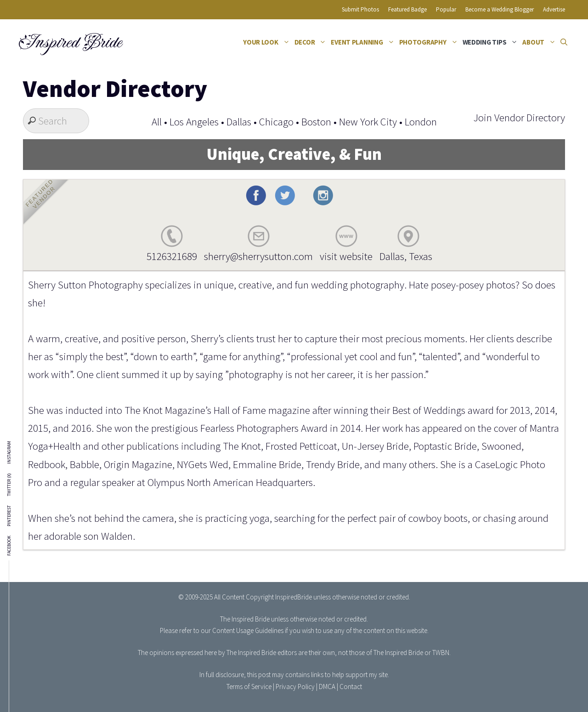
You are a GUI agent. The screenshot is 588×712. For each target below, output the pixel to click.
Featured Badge (407, 9)
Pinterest (9, 516)
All (157, 121)
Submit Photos (360, 9)
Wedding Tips (492, 42)
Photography (430, 42)
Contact (351, 687)
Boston (316, 121)
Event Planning (364, 42)
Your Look (268, 42)
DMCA (327, 687)
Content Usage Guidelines (248, 630)
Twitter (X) (9, 485)
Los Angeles (194, 121)
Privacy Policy (295, 687)
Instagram (9, 452)
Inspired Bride (70, 42)
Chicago (276, 121)
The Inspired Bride (245, 619)
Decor (312, 42)
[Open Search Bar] (564, 42)
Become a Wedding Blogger (500, 9)
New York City (368, 121)
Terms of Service (249, 687)
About (540, 42)
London (421, 121)
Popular (446, 9)
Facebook (9, 546)
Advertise (554, 9)
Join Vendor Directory (519, 117)
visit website (346, 256)
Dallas (239, 121)
